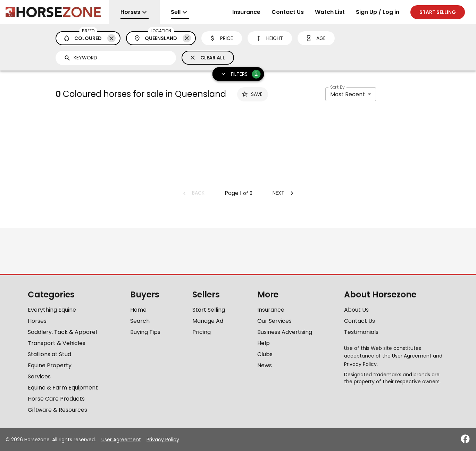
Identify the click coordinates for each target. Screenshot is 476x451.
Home (138, 310)
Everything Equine (52, 310)
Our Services (274, 321)
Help (264, 343)
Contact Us (288, 12)
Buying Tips (145, 332)
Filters (239, 74)
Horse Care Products (56, 399)
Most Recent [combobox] (348, 94)
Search (140, 321)
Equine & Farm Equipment (63, 388)
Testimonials (361, 332)
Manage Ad (208, 321)
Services (39, 376)
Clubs (265, 354)
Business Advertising (285, 332)
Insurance (246, 12)
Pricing (202, 332)
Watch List (330, 12)
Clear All (207, 58)
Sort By (337, 87)
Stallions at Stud (49, 354)
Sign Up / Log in (378, 12)
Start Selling (209, 310)
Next (284, 193)
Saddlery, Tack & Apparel (62, 332)
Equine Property (50, 365)
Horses (37, 321)
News (265, 365)
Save (252, 94)
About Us (356, 310)
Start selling (438, 12)
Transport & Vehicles (57, 343)
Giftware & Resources (57, 410)
